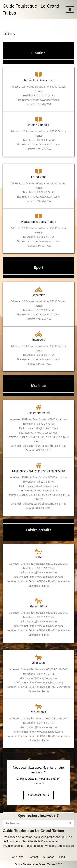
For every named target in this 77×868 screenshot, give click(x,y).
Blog (62, 857)
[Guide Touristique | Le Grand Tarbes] (31, 10)
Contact (33, 857)
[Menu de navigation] (70, 10)
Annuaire (18, 857)
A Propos (49, 857)
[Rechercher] (34, 823)
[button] (38, 795)
